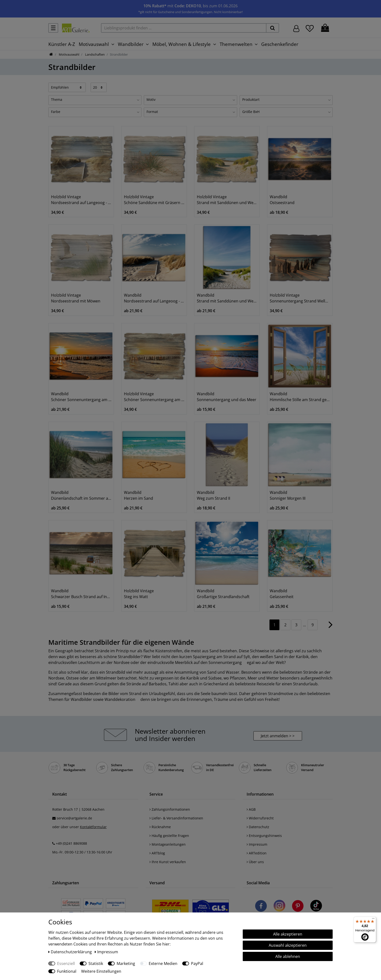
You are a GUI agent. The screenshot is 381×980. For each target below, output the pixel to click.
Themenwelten (236, 44)
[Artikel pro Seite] (99, 87)
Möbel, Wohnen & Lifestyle (182, 44)
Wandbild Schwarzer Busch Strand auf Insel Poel (81, 594)
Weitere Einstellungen (101, 971)
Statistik (96, 963)
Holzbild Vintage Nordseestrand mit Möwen (76, 298)
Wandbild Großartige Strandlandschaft (223, 594)
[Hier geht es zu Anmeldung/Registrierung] (296, 28)
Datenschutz (258, 827)
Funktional (67, 971)
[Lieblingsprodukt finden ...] (184, 28)
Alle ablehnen (288, 956)
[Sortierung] (67, 87)
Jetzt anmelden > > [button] (278, 736)
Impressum (257, 844)
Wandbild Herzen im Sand (139, 495)
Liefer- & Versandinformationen (176, 818)
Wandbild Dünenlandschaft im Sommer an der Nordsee (81, 495)
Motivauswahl (94, 44)
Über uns (255, 862)
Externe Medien (163, 963)
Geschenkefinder (280, 44)
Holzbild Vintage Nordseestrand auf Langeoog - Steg (81, 200)
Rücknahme (160, 827)
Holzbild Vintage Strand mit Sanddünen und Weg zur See (227, 200)
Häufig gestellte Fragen (169, 836)
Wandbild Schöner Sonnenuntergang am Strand (81, 397)
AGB (251, 809)
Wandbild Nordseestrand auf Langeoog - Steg (154, 298)
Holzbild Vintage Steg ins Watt (139, 594)
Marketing (126, 963)
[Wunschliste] (310, 28)
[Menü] (373, 920)
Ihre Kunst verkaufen (168, 862)
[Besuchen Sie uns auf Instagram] (279, 907)
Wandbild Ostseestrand (282, 200)
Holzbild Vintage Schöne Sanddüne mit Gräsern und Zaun (154, 200)
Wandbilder (131, 44)
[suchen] (273, 28)
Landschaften (95, 54)
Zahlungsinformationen (170, 809)
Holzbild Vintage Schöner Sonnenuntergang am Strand (154, 397)
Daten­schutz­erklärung (71, 952)
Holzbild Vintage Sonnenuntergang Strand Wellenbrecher (300, 298)
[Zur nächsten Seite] (331, 627)
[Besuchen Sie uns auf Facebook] (261, 907)
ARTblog (157, 853)
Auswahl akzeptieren (288, 945)
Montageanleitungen (168, 844)
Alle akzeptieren (288, 934)
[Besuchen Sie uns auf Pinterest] (298, 907)
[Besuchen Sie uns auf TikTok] (316, 907)
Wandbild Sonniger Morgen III (288, 495)
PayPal (197, 963)
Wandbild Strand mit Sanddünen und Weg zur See (227, 298)
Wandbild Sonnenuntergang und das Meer (227, 397)
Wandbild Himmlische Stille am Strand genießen (300, 397)
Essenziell (66, 963)
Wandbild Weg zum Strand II (213, 495)
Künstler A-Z (62, 44)
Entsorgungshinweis (264, 836)
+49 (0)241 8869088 (71, 843)
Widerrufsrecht (260, 818)
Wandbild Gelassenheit (282, 594)
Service (156, 794)
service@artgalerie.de (74, 818)
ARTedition (257, 853)
